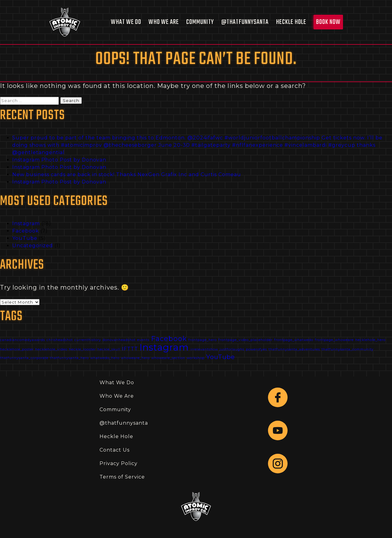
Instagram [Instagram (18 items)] (164, 347)
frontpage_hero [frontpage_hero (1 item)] (203, 340)
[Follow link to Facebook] (278, 397)
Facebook (26, 231)
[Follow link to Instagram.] (278, 464)
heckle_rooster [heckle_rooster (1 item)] (82, 349)
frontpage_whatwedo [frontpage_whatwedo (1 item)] (294, 340)
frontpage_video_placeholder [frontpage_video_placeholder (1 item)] (245, 340)
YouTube (25, 238)
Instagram (26, 224)
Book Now (328, 22)
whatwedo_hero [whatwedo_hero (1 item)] (105, 358)
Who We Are (164, 22)
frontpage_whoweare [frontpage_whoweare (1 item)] (334, 340)
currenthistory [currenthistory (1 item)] (88, 340)
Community (200, 22)
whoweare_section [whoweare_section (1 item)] (168, 358)
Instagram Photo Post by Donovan (59, 160)
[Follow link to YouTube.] (278, 430)
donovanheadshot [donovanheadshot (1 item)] (119, 340)
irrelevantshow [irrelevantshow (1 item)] (204, 349)
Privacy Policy (119, 463)
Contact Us (115, 450)
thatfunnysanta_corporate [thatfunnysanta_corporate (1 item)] (24, 358)
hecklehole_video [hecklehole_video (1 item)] (51, 349)
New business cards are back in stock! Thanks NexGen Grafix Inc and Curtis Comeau (127, 174)
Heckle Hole (291, 22)
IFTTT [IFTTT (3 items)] (130, 349)
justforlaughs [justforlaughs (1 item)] (232, 349)
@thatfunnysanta (245, 22)
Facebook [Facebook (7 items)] (169, 339)
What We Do (126, 22)
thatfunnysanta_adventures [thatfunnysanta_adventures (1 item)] (294, 349)
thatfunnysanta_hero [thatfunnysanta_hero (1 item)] (69, 358)
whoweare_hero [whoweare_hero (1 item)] (135, 358)
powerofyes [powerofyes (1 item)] (256, 349)
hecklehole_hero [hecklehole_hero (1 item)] (370, 340)
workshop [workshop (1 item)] (196, 358)
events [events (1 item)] (143, 340)
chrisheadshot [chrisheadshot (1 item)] (60, 340)
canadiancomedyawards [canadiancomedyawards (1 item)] (23, 340)
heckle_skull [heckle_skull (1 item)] (109, 349)
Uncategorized (33, 246)
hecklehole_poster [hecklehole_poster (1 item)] (17, 349)
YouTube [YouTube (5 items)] (221, 357)
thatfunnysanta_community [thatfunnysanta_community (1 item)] (348, 349)
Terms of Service (122, 477)
